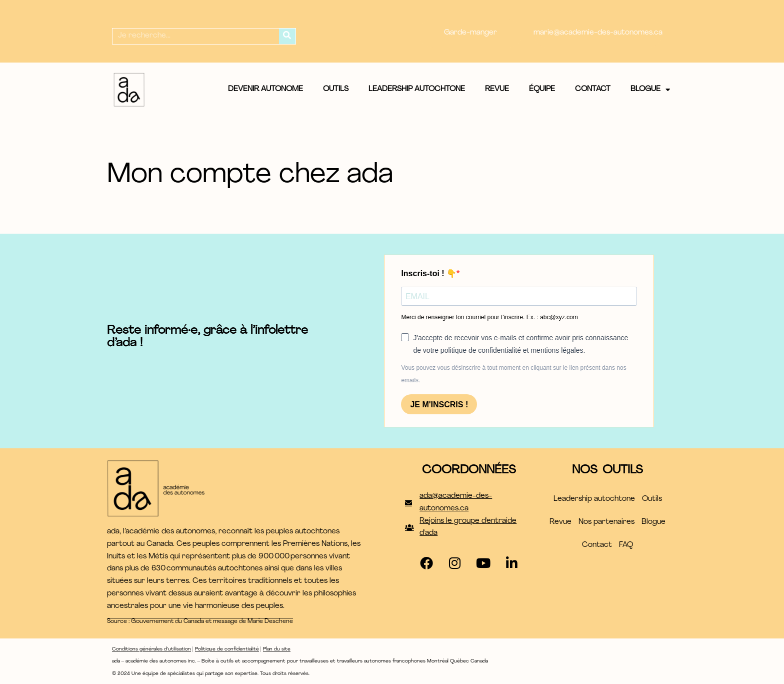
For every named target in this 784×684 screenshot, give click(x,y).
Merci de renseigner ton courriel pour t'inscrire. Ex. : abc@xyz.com (489, 317)
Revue (497, 89)
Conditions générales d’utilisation (151, 649)
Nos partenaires (606, 522)
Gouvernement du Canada (167, 621)
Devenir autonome (265, 89)
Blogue (650, 90)
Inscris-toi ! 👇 (429, 273)
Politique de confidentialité (227, 649)
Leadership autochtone (417, 89)
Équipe (542, 89)
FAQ (626, 545)
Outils (336, 89)
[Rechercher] (287, 36)
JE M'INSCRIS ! (439, 405)
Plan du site (277, 649)
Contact (593, 89)
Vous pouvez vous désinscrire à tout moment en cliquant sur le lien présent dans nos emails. (513, 374)
